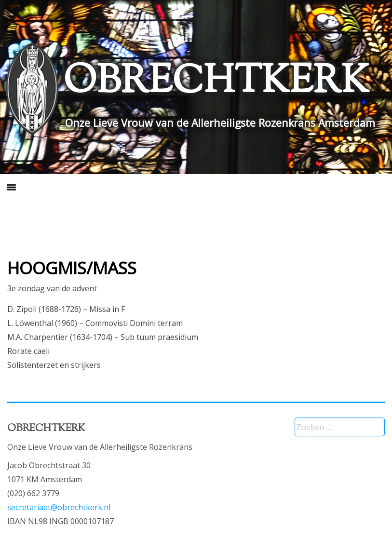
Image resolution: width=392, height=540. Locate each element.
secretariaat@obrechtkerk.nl (59, 507)
